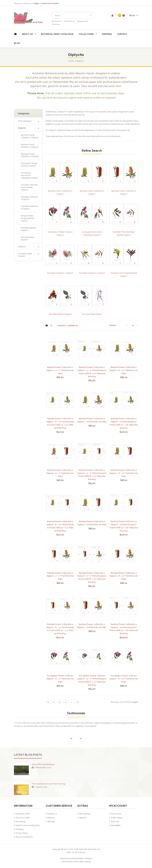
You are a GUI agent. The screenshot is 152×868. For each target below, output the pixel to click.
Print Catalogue (25, 121)
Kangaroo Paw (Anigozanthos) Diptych (28, 218)
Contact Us (52, 814)
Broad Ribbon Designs (82, 858)
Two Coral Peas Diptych (28, 238)
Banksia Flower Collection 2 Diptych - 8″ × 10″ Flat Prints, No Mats (124, 370)
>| (77, 702)
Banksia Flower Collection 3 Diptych (30, 146)
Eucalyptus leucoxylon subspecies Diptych (30, 175)
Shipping (20, 829)
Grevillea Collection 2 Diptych (29, 207)
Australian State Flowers (25, 255)
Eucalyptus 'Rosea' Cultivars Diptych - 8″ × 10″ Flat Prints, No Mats (124, 679)
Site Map (51, 821)
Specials (83, 818)
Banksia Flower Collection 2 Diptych (30, 136)
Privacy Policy (22, 833)
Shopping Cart (83, 21)
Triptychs (22, 247)
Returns (51, 818)
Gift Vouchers (85, 814)
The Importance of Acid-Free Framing (48, 784)
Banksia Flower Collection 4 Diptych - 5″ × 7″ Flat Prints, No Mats (60, 576)
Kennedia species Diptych (29, 229)
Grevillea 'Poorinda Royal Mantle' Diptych (29, 187)
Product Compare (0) (68, 326)
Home (71, 61)
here (118, 86)
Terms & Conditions (24, 837)
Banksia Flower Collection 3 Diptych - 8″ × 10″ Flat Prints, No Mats (124, 473)
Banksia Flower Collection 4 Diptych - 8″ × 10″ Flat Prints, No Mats (124, 576)
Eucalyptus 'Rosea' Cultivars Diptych (29, 165)
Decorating (20, 821)
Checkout (56, 24)
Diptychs (80, 61)
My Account (57, 21)
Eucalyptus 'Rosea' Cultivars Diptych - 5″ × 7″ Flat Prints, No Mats (60, 679)
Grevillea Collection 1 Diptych (29, 198)
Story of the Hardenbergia (43, 764)
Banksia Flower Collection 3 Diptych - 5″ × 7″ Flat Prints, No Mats (60, 473)
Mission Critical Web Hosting (78, 862)
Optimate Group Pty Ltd (89, 849)
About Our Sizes (23, 818)
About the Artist (22, 814)
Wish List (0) (69, 21)
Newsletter (116, 825)
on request (108, 98)
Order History (117, 818)
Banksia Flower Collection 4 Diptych (30, 155)
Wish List (115, 821)
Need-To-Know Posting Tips (28, 825)
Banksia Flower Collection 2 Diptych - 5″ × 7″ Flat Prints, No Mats (60, 370)
